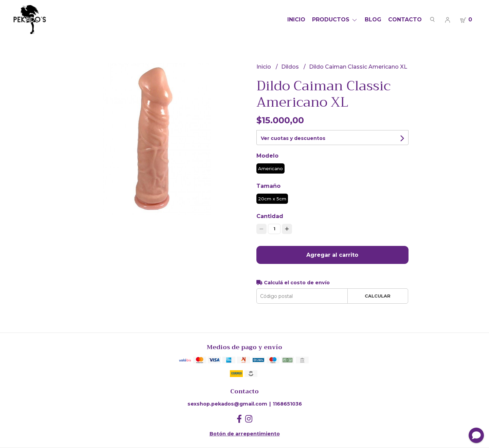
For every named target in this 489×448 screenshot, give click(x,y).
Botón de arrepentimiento (245, 434)
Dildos (291, 67)
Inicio (296, 20)
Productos (335, 20)
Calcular (378, 296)
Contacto (405, 20)
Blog (373, 20)
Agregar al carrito (332, 255)
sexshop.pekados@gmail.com (227, 404)
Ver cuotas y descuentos (293, 138)
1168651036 (287, 404)
